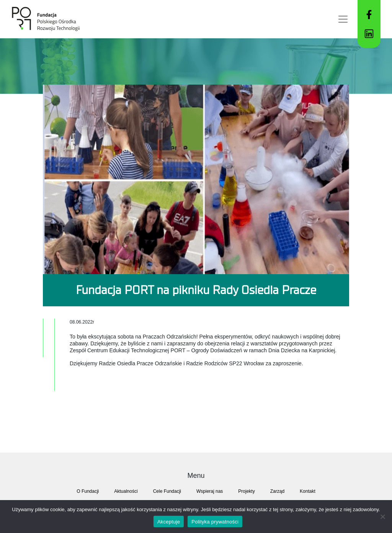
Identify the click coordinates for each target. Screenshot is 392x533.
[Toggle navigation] (343, 19)
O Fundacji (88, 491)
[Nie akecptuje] (382, 517)
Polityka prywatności (215, 522)
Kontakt (308, 491)
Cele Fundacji (167, 491)
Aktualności (126, 491)
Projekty (246, 491)
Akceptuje (169, 522)
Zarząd (277, 491)
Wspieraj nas (210, 491)
